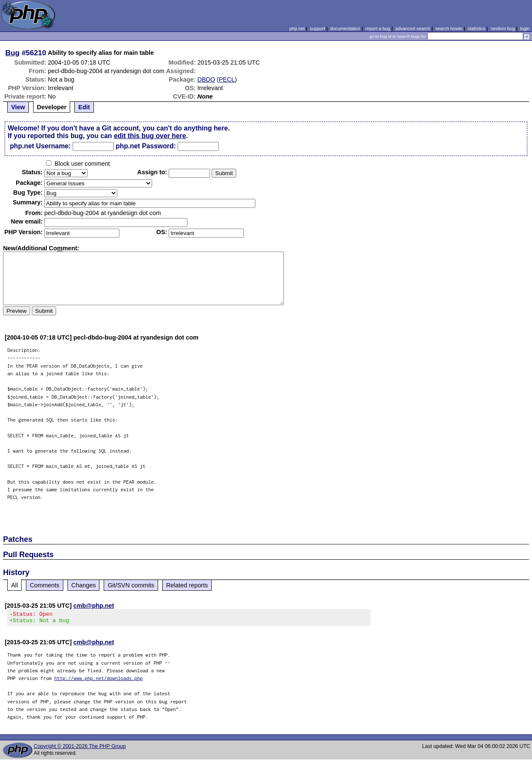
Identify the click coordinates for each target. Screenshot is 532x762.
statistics (477, 28)
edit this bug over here (150, 136)
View (18, 107)
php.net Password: (146, 146)
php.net (297, 28)
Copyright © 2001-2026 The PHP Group (80, 749)
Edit (84, 107)
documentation (345, 28)
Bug (13, 53)
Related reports (187, 585)
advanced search (413, 28)
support (317, 28)
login (525, 28)
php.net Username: (40, 146)
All (14, 585)
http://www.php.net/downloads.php (99, 681)
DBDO (207, 79)
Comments (45, 585)
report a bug (378, 28)
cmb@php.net (94, 606)
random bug (503, 28)
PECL (227, 79)
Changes (84, 585)
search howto (449, 28)
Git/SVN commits (131, 585)
